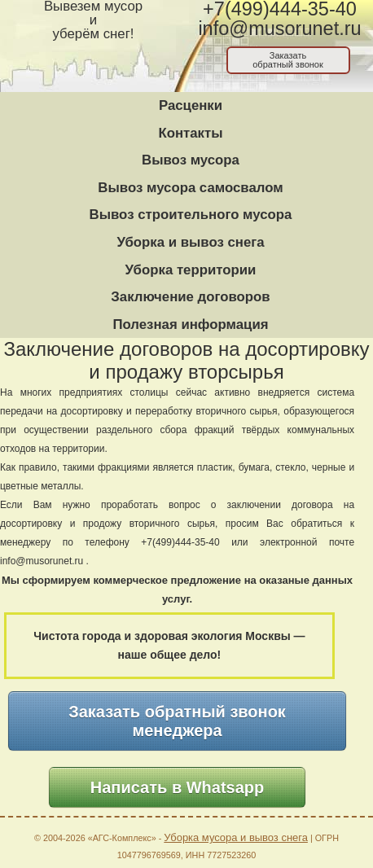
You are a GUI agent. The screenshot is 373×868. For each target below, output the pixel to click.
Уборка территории (191, 270)
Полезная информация (190, 324)
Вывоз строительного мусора (191, 215)
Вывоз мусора (191, 160)
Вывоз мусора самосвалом (190, 188)
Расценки (191, 105)
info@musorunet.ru (279, 28)
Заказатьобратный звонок (288, 60)
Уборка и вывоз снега (190, 242)
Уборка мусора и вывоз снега (236, 837)
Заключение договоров (190, 297)
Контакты (190, 133)
